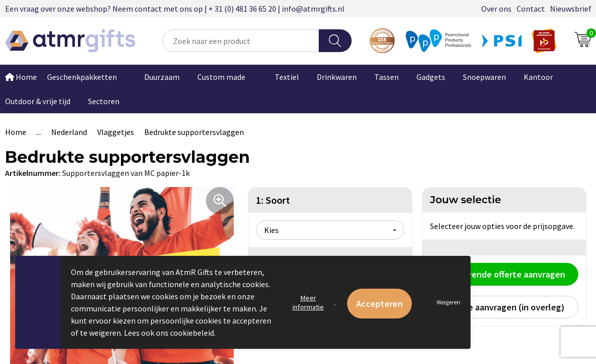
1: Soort (273, 200)
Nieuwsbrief (571, 9)
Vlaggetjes (116, 132)
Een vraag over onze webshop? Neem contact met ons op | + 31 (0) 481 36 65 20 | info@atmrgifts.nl (175, 9)
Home (16, 132)
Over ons (496, 9)
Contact (531, 9)
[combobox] (241, 41)
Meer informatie (308, 302)
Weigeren (449, 302)
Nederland (69, 132)
